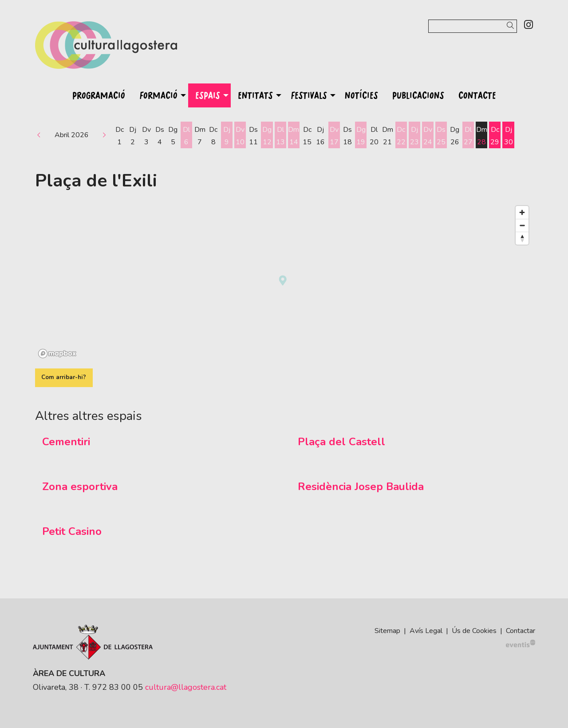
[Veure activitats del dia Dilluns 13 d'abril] (280, 136)
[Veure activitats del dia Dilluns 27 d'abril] (468, 136)
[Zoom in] (522, 212)
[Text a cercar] (473, 26)
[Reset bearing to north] (522, 238)
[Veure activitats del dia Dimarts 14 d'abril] (294, 136)
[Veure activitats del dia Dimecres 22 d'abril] (401, 136)
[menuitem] (529, 25)
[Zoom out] (522, 225)
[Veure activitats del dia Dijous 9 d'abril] (227, 136)
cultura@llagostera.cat (186, 687)
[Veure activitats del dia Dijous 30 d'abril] (508, 136)
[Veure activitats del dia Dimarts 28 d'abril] (481, 136)
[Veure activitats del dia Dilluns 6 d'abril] (186, 136)
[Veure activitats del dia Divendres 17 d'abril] (334, 136)
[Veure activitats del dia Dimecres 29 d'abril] (495, 136)
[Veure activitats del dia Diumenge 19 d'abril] (361, 136)
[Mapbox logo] (57, 354)
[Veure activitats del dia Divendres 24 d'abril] (428, 136)
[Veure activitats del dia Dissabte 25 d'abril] (441, 136)
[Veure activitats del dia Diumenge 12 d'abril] (267, 136)
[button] (512, 26)
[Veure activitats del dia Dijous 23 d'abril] (414, 136)
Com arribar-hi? (64, 377)
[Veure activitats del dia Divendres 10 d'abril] (240, 136)
